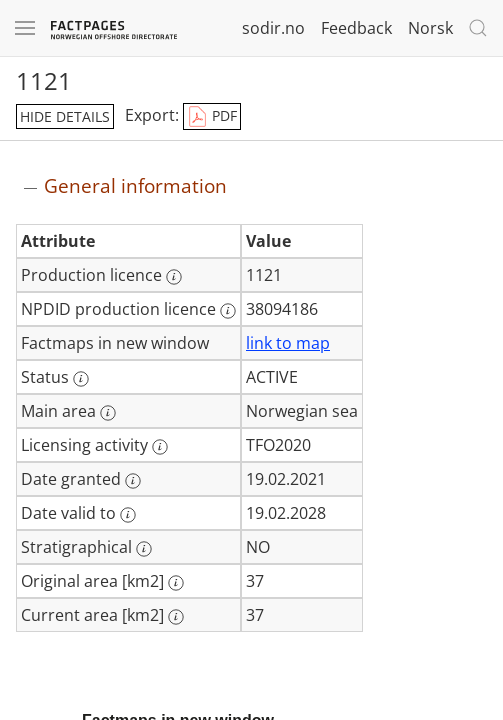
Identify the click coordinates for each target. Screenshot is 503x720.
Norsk (430, 28)
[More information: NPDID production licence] (228, 311)
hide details (65, 116)
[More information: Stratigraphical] (144, 549)
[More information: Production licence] (174, 277)
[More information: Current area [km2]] (176, 617)
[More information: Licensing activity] (160, 447)
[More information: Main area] (108, 413)
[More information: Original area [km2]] (176, 583)
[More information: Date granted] (133, 481)
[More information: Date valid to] (128, 515)
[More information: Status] (81, 379)
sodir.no (273, 28)
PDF (212, 117)
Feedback (356, 28)
